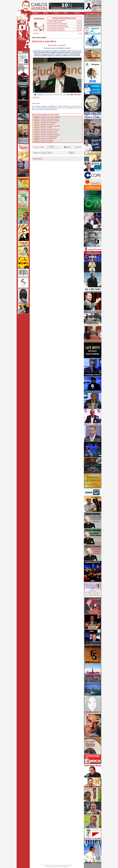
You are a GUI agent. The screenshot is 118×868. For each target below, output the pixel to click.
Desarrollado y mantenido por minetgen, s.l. (58, 867)
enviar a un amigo (39, 147)
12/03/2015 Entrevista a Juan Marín (43, 142)
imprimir (79, 147)
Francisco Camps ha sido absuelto (57, 25)
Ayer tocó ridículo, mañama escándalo (58, 27)
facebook (69, 147)
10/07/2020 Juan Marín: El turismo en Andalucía (47, 121)
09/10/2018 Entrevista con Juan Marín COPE (46, 137)
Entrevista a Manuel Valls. (55, 22)
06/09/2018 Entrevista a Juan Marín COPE (45, 138)
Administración (93, 16)
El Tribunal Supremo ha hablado (57, 20)
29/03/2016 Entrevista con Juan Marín (44, 140)
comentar (52, 146)
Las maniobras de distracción (56, 29)
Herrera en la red (92, 19)
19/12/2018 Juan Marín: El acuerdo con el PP (46, 131)
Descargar (37, 97)
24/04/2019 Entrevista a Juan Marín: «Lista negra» (47, 126)
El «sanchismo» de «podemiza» (57, 30)
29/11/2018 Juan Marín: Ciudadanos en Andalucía (47, 135)
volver (80, 34)
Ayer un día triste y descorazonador (58, 24)
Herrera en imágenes (93, 22)
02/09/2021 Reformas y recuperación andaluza (46, 119)
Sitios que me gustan (93, 25)
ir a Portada (36, 34)
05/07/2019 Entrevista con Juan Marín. (44, 124)
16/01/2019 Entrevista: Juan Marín (43, 128)
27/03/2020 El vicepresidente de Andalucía (45, 123)
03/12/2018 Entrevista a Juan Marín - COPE (45, 133)
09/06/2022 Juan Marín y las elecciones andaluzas (47, 117)
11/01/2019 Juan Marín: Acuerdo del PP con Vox (47, 130)
